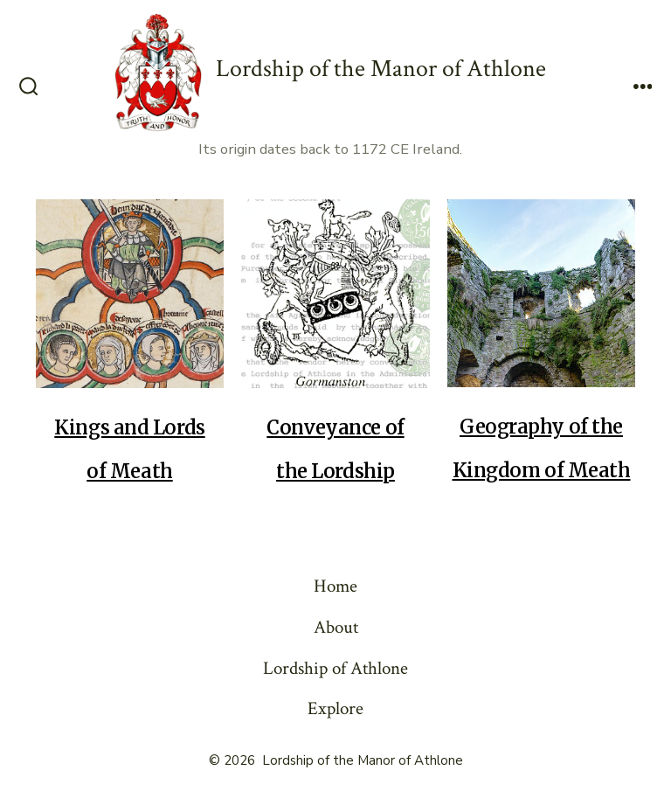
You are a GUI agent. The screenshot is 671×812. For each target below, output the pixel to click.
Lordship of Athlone (335, 668)
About (336, 627)
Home (335, 586)
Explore (335, 708)
